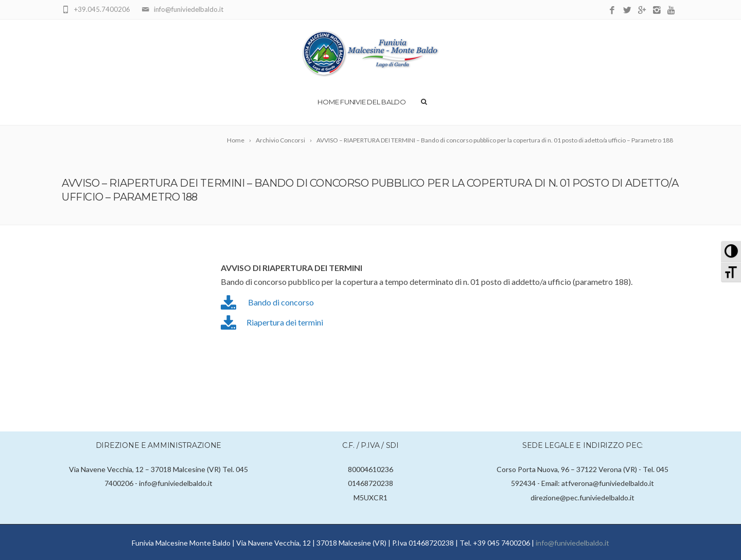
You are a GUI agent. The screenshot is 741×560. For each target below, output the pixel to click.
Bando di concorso (281, 302)
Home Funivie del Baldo (361, 102)
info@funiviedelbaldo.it (572, 543)
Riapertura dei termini (285, 322)
